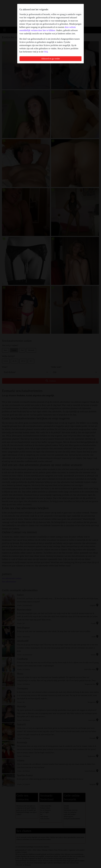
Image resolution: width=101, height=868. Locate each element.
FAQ (46, 52)
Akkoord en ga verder (50, 59)
